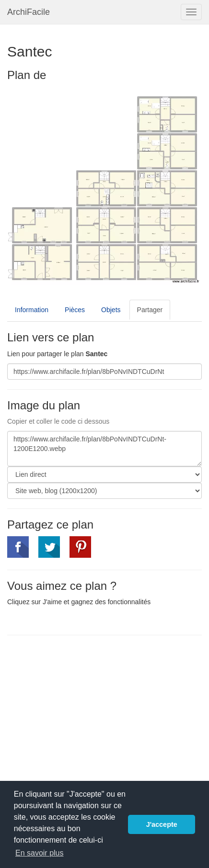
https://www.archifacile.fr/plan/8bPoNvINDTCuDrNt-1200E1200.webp (104, 449)
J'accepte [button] (162, 824)
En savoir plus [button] (40, 853)
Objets (111, 310)
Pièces (75, 310)
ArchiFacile (29, 12)
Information (32, 310)
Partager (150, 310)
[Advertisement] (88, 712)
